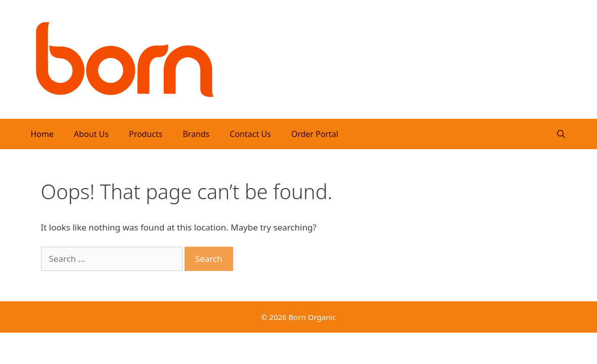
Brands (196, 134)
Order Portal (315, 134)
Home (42, 134)
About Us (91, 134)
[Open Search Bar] (561, 134)
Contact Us (250, 134)
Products (146, 134)
